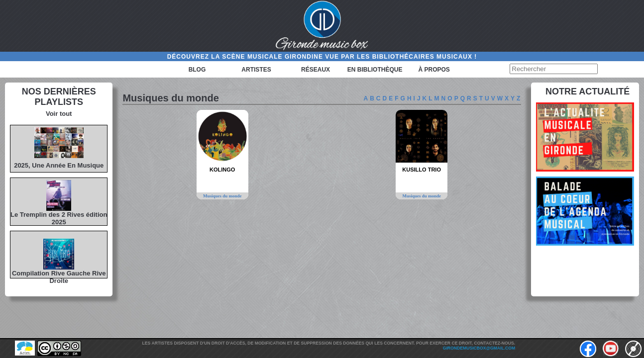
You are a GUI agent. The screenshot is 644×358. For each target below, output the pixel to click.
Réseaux (316, 70)
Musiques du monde (222, 196)
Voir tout (59, 114)
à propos (434, 70)
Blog (197, 70)
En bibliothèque (375, 70)
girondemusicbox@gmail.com (479, 348)
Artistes (256, 70)
